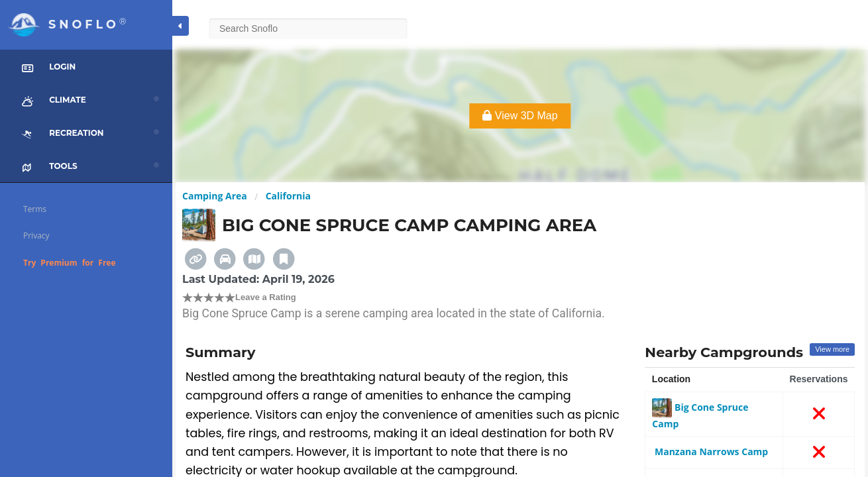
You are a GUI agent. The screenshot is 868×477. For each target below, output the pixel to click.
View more (832, 349)
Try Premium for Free (70, 263)
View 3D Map (520, 116)
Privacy (36, 236)
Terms (35, 209)
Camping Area (215, 196)
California (288, 196)
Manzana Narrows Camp (710, 451)
